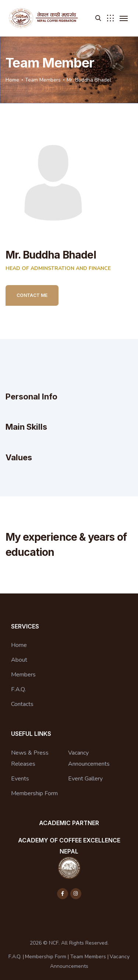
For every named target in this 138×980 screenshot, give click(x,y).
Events (20, 779)
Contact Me (32, 295)
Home (12, 80)
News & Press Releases (30, 758)
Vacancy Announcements (89, 758)
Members (23, 675)
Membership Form (34, 793)
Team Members (43, 80)
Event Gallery (85, 779)
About (19, 660)
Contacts (22, 704)
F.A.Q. (18, 689)
